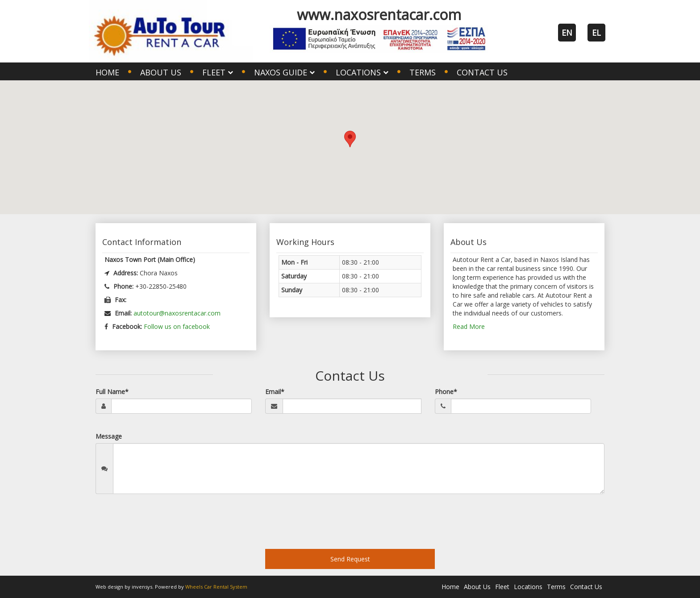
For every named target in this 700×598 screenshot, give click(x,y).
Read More (469, 326)
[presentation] (163, 525)
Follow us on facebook (177, 326)
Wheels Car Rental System (216, 587)
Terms (423, 72)
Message (109, 436)
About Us (161, 72)
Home (107, 72)
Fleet (502, 587)
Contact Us (482, 72)
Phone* (446, 392)
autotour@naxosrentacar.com (177, 313)
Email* (275, 392)
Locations (528, 587)
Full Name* (112, 392)
